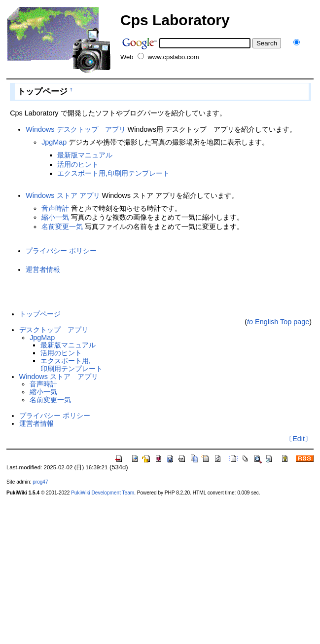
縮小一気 (55, 217)
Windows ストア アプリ (63, 195)
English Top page (278, 322)
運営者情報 (43, 269)
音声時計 (55, 208)
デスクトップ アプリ (54, 330)
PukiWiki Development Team (103, 493)
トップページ (40, 314)
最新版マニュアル (85, 155)
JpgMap (54, 142)
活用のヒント (78, 164)
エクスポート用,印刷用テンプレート (113, 173)
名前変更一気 (62, 227)
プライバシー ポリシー (61, 251)
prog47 (40, 482)
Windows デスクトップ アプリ (75, 129)
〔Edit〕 (299, 439)
